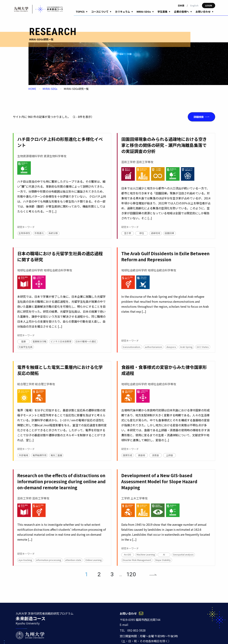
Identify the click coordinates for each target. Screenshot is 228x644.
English (194, 5)
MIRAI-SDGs (50, 83)
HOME (32, 83)
